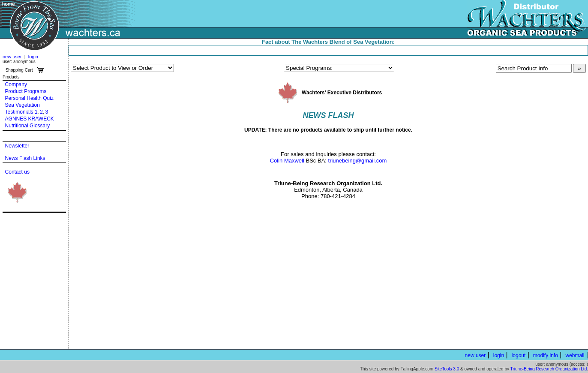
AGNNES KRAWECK (30, 119)
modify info (546, 355)
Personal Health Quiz (29, 98)
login (33, 57)
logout (519, 355)
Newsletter (17, 146)
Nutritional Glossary (28, 126)
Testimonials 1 (21, 112)
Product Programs (26, 91)
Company (16, 84)
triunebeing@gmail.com (358, 161)
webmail (575, 355)
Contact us (17, 172)
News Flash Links (25, 158)
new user (12, 57)
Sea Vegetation (22, 105)
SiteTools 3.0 (447, 369)
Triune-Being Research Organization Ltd (549, 369)
